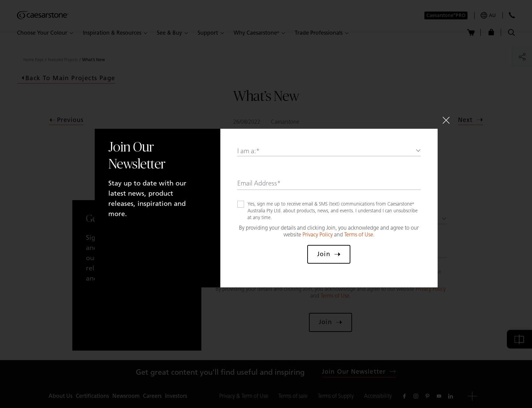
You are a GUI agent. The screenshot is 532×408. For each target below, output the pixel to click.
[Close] (446, 120)
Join (329, 254)
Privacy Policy (318, 235)
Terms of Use (359, 235)
